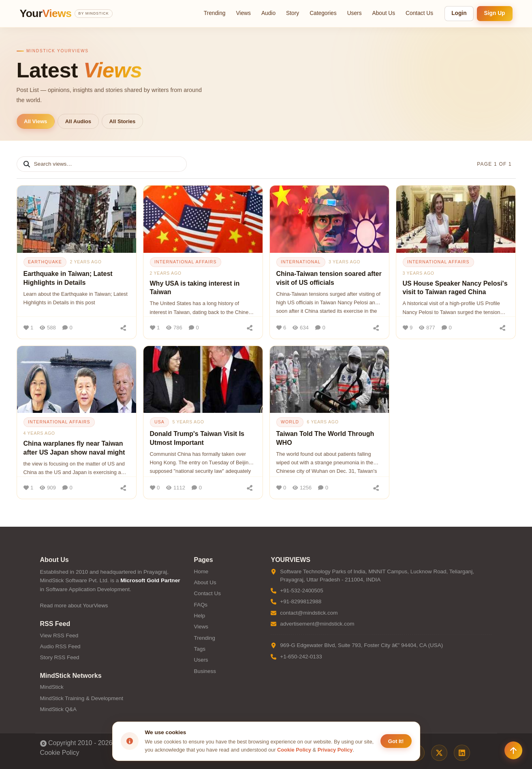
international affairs (186, 262)
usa (159, 422)
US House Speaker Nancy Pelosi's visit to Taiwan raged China (455, 288)
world (290, 422)
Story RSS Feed (60, 657)
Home (201, 571)
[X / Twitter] (439, 753)
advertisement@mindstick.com (317, 624)
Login (459, 13)
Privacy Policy (335, 750)
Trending (215, 13)
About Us (384, 13)
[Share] (124, 328)
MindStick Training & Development (82, 698)
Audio (268, 13)
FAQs (201, 605)
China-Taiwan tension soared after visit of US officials (329, 278)
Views (243, 13)
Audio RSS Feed (60, 646)
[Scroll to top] (513, 750)
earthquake (45, 262)
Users (355, 13)
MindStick (52, 687)
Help (199, 616)
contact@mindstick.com (309, 613)
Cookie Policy (60, 753)
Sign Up (495, 13)
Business (205, 671)
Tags (199, 649)
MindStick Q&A (58, 709)
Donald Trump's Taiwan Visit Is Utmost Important (197, 438)
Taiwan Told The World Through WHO (325, 438)
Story (293, 13)
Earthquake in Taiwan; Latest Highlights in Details (68, 278)
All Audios (78, 121)
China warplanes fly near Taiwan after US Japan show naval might (74, 448)
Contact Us (419, 13)
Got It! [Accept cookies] (396, 741)
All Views (35, 121)
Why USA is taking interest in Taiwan (195, 288)
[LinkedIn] (462, 753)
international (301, 262)
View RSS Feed (59, 635)
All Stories (123, 121)
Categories (323, 13)
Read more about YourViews (74, 606)
